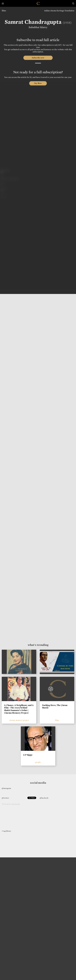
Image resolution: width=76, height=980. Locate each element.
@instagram (6, 788)
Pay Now (38, 83)
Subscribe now (38, 58)
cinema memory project (19, 720)
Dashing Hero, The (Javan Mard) (55, 707)
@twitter (5, 798)
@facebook (44, 798)
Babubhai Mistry (38, 27)
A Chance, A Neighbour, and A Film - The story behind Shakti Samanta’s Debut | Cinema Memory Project (19, 709)
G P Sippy (28, 755)
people (38, 762)
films (4, 11)
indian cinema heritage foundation (59, 11)
